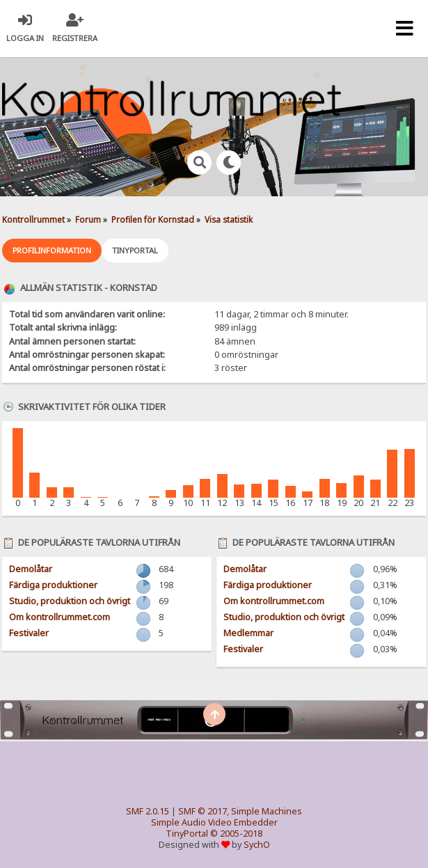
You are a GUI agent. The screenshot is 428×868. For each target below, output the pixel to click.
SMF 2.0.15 (148, 811)
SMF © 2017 (203, 811)
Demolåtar (31, 569)
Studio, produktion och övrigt (70, 601)
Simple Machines (267, 811)
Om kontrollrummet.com (60, 617)
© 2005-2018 (236, 834)
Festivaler (29, 633)
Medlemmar (248, 633)
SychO (257, 845)
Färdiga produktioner (53, 585)
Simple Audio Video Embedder (214, 822)
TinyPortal (187, 834)
